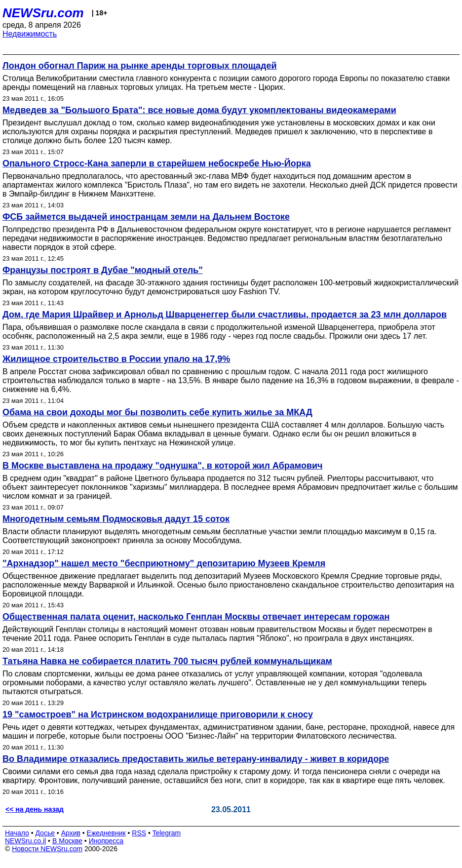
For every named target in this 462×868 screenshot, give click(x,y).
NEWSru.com (43, 13)
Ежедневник (106, 833)
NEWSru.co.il (25, 841)
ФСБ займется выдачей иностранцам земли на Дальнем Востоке (146, 217)
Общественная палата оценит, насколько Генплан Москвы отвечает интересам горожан (196, 617)
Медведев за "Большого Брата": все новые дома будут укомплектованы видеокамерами (199, 110)
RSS (139, 833)
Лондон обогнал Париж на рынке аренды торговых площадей (140, 66)
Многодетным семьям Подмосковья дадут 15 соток (116, 519)
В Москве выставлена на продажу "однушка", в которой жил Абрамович (163, 466)
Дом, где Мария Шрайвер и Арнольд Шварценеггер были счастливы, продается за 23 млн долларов (225, 315)
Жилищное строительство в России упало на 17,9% (116, 359)
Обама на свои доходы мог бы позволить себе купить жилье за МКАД (157, 412)
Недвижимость (30, 34)
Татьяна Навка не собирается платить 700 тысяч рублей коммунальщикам (167, 661)
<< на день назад (35, 809)
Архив (71, 833)
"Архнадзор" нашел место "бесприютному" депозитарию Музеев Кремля (164, 563)
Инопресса (106, 841)
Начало (17, 833)
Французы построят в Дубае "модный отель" (103, 270)
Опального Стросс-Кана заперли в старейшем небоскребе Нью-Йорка (157, 163)
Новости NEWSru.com (47, 849)
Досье (45, 833)
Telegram (167, 833)
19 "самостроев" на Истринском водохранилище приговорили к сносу (158, 714)
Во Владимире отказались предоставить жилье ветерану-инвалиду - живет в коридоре (196, 759)
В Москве (67, 841)
